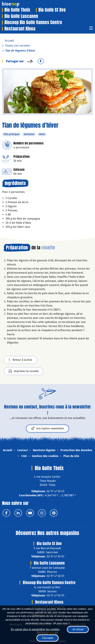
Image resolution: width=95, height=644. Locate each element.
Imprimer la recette (24, 371)
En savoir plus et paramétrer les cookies (35, 629)
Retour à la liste (20, 360)
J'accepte (47, 638)
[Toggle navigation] (91, 29)
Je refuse (78, 629)
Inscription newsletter (47, 429)
